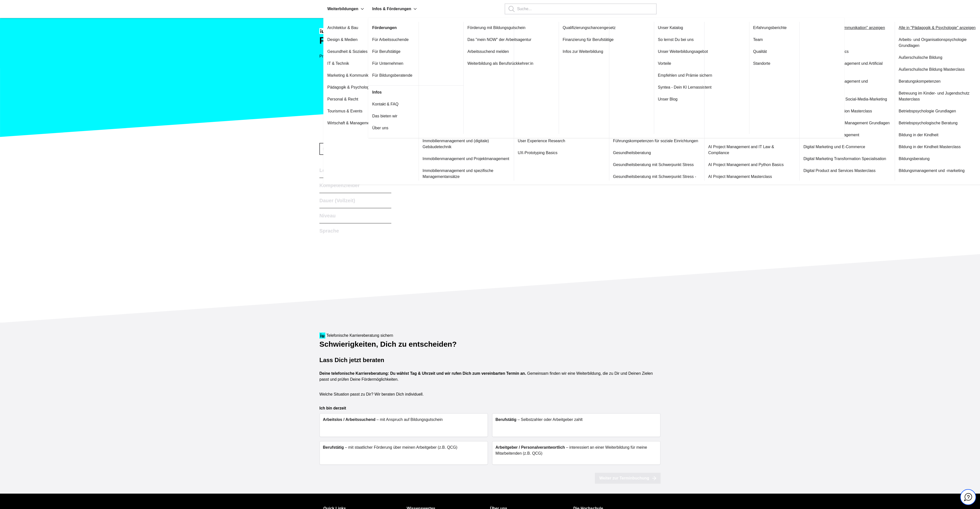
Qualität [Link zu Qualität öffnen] (760, 51)
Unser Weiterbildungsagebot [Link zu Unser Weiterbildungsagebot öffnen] (683, 51)
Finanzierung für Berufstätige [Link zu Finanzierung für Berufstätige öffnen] (588, 40)
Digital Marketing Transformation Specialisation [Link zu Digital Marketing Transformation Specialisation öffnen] (845, 159)
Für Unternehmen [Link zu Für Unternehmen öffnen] (388, 63)
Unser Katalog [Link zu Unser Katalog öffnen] (670, 28)
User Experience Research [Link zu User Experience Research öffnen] (541, 141)
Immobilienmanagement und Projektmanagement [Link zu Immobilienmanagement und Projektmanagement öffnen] (466, 159)
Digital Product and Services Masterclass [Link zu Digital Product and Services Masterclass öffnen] (840, 171)
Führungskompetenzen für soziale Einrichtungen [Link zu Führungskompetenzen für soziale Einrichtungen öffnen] (656, 141)
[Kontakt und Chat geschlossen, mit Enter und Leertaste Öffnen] (968, 497)
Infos (377, 92)
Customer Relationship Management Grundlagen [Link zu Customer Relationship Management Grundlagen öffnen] (847, 123)
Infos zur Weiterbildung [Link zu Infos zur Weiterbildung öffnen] (583, 51)
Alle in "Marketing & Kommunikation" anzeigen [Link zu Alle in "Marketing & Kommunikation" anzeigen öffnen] (844, 28)
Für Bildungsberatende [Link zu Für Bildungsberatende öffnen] (392, 75)
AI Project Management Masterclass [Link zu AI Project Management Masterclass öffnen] (740, 177)
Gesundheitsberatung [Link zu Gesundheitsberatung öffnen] (632, 153)
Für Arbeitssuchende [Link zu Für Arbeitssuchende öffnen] (390, 40)
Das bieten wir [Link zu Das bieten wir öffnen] (385, 116)
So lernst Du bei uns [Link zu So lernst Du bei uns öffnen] (676, 40)
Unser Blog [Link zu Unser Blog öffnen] (668, 99)
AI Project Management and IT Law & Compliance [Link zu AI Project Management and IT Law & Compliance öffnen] (741, 150)
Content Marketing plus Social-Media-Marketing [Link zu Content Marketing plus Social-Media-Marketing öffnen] (845, 99)
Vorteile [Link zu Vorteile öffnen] (664, 63)
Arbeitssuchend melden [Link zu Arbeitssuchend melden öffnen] (488, 51)
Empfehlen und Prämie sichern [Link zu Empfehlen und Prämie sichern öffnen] (685, 75)
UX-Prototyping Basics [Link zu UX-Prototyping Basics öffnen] (538, 153)
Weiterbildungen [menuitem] (346, 9)
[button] (362, 9)
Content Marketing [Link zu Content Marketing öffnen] (820, 40)
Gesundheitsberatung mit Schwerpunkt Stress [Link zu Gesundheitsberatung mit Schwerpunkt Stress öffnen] (653, 165)
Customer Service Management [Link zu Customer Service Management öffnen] (831, 135)
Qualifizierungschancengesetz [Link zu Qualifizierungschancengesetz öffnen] (589, 28)
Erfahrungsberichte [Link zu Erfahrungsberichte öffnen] (770, 28)
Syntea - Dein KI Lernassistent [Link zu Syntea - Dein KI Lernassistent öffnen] (685, 87)
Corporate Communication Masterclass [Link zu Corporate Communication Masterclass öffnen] (838, 111)
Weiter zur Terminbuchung (628, 478)
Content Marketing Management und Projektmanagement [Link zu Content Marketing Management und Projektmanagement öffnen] (836, 84)
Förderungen (384, 28)
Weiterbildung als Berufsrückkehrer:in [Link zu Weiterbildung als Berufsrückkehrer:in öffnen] (500, 63)
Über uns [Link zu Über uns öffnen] (380, 128)
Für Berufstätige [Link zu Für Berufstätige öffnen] (386, 51)
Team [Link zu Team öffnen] (758, 40)
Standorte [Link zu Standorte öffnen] (762, 63)
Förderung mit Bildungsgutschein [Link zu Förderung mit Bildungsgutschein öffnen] (496, 28)
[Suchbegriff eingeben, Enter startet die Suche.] (581, 9)
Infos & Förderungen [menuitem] (395, 9)
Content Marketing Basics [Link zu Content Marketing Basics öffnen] (826, 51)
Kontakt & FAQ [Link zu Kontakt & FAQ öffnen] (385, 104)
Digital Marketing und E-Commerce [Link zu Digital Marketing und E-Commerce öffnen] (834, 147)
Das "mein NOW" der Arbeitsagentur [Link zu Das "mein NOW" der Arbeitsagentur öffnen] (499, 40)
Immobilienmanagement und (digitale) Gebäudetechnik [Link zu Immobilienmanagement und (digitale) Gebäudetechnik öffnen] (456, 144)
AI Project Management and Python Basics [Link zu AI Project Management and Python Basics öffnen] (746, 165)
